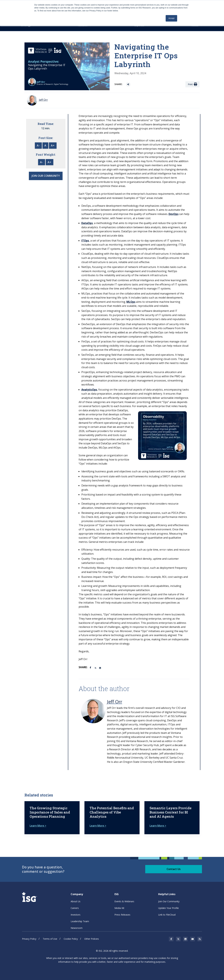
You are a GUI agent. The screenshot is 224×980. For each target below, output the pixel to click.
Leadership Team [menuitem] (80, 921)
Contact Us (174, 869)
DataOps (87, 223)
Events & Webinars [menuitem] (124, 901)
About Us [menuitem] (76, 901)
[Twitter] (96, 668)
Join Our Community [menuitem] (169, 901)
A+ (53, 146)
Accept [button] (171, 18)
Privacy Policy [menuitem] (29, 939)
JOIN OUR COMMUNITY (46, 176)
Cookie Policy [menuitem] (71, 939)
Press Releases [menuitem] (122, 914)
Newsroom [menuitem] (77, 928)
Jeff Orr (115, 701)
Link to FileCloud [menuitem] (167, 914)
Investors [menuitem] (76, 914)
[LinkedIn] (100, 668)
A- (38, 146)
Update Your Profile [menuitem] (168, 908)
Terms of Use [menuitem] (50, 939)
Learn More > (38, 825)
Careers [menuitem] (75, 908)
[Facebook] (91, 667)
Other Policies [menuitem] (92, 939)
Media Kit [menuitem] (119, 908)
